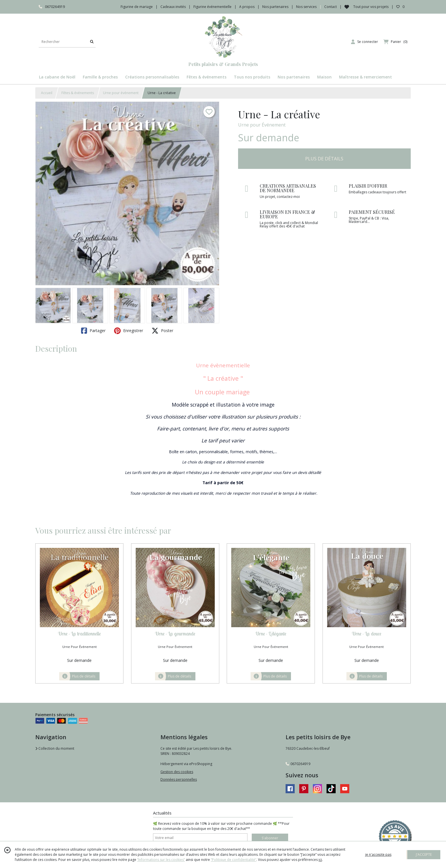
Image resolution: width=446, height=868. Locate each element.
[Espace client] (365, 42)
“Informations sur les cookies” (161, 860)
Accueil (47, 93)
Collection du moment (55, 748)
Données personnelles (179, 779)
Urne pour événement (121, 93)
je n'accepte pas (378, 854)
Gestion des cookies (177, 772)
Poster (162, 331)
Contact (331, 7)
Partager (93, 331)
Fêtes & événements (78, 93)
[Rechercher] (92, 42)
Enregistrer (129, 331)
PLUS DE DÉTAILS (324, 159)
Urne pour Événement (262, 125)
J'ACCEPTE (424, 854)
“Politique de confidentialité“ (234, 860)
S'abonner (270, 838)
